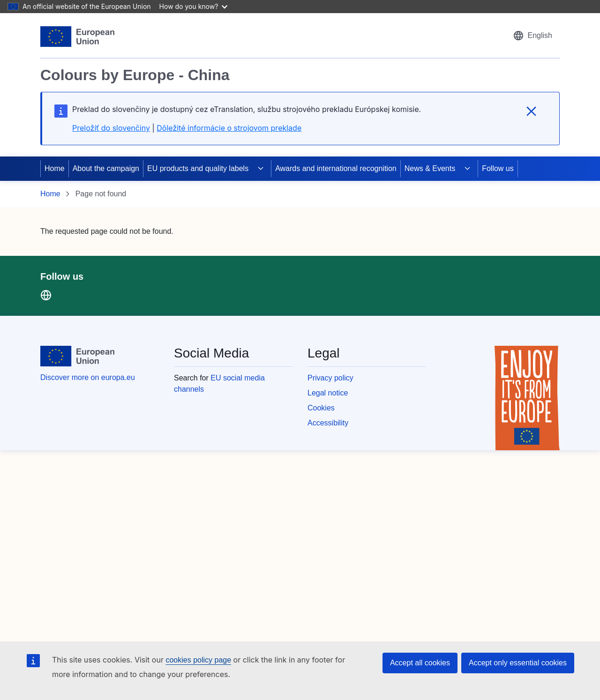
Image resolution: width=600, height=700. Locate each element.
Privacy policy (330, 378)
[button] (532, 36)
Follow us (498, 168)
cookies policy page (198, 660)
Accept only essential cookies (518, 663)
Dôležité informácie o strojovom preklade (229, 128)
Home (55, 168)
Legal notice (328, 393)
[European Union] (77, 37)
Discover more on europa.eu (88, 377)
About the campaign (106, 168)
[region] (300, 90)
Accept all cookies (420, 663)
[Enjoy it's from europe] (527, 398)
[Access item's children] (261, 169)
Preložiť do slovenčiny (111, 128)
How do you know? (194, 6)
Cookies (321, 408)
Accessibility (328, 423)
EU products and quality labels (198, 168)
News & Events (430, 168)
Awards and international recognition (336, 168)
